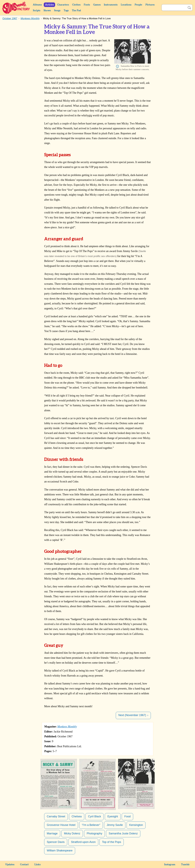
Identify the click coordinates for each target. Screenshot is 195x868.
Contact (24, 865)
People (138, 5)
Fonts (87, 5)
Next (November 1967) (132, 715)
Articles (49, 5)
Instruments (111, 5)
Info (117, 66)
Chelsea (77, 816)
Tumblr (185, 865)
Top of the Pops (112, 842)
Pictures (150, 5)
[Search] (174, 8)
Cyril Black (95, 816)
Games (97, 5)
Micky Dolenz (72, 833)
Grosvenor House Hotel (61, 825)
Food (127, 816)
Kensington (136, 825)
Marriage (52, 833)
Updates (10, 865)
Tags (66, 10)
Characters (63, 5)
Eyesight (113, 816)
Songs (57, 10)
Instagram (170, 865)
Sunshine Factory (16, 8)
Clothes (76, 5)
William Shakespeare (60, 851)
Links (37, 865)
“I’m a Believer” (91, 825)
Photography (94, 833)
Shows (47, 10)
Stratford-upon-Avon (83, 842)
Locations (126, 5)
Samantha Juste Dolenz (123, 833)
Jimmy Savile (115, 825)
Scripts (37, 10)
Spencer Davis (56, 842)
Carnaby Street (56, 816)
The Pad (76, 10)
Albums (37, 5)
